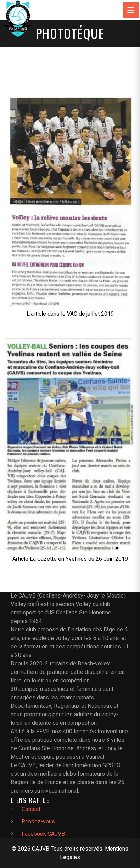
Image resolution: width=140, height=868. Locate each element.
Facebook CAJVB (43, 834)
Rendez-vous (38, 822)
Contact (31, 809)
